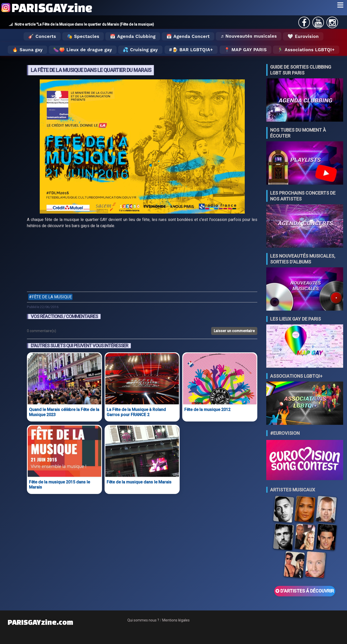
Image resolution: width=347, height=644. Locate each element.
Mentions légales (176, 620)
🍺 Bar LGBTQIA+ (193, 50)
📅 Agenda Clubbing (133, 36)
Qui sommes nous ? (143, 620)
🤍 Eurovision (303, 36)
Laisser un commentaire (234, 331)
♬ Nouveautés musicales (249, 36)
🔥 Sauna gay (27, 50)
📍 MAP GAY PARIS (246, 50)
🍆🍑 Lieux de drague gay (83, 50)
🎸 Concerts (42, 36)
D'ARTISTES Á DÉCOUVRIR (305, 591)
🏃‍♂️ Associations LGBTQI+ (306, 50)
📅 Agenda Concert (188, 36)
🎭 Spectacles (83, 36)
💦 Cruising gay (140, 50)
